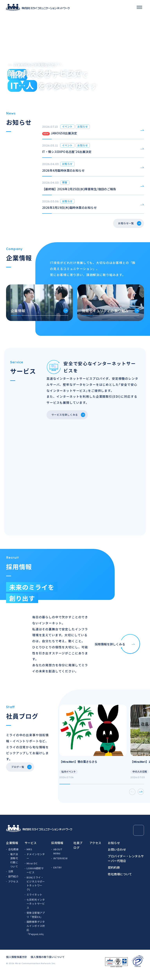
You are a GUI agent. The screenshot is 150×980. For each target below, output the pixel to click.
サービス (31, 849)
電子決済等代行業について (14, 867)
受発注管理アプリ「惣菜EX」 (36, 921)
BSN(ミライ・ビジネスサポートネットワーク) (36, 890)
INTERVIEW (61, 865)
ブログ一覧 (20, 775)
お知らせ (114, 849)
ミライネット (34, 901)
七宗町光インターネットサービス (36, 910)
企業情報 (12, 849)
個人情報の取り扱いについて (48, 963)
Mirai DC (32, 870)
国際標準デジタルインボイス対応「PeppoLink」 (36, 934)
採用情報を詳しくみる (118, 648)
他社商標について (120, 880)
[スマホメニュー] (139, 7)
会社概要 (13, 856)
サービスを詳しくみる (68, 418)
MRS (29, 856)
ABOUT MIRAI (58, 858)
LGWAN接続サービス (35, 877)
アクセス (13, 888)
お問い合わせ (117, 856)
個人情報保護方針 (17, 963)
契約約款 (114, 874)
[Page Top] (139, 837)
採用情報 (57, 849)
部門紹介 (13, 883)
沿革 (11, 878)
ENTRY (58, 874)
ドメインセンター (36, 863)
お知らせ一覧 (123, 226)
